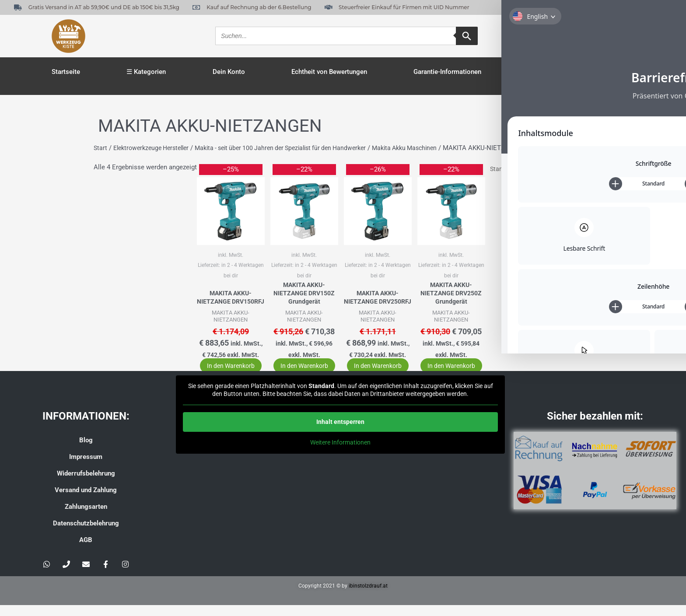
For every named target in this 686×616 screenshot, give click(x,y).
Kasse (537, 72)
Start (101, 148)
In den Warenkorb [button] (226, 371)
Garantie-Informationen (447, 72)
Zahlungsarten (86, 518)
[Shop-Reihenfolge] (534, 169)
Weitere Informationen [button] (340, 454)
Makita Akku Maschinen (428, 148)
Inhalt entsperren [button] (340, 433)
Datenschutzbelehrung (86, 534)
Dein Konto (229, 72)
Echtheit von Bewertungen (329, 72)
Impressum (86, 468)
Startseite (66, 72)
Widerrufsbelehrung (86, 484)
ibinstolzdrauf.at (368, 597)
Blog (86, 451)
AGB (86, 551)
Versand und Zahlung (86, 501)
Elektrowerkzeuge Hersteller (155, 148)
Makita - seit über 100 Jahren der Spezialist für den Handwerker (295, 148)
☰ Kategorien (146, 72)
